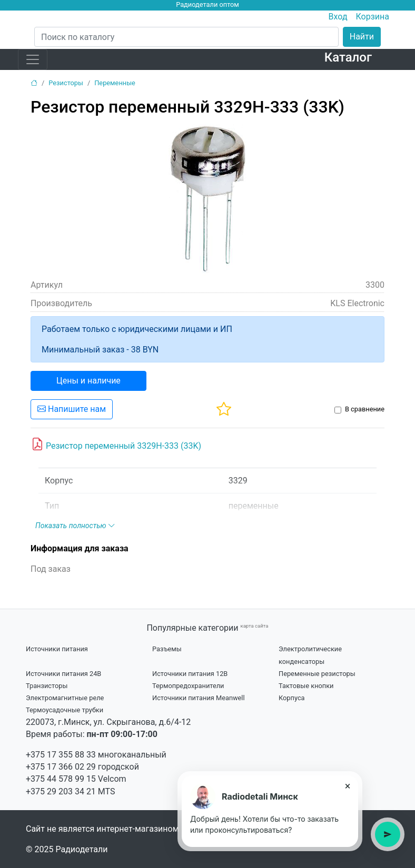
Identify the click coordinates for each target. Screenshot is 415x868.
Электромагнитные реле (65, 698)
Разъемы (167, 649)
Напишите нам (72, 409)
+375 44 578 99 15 (61, 779)
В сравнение (365, 409)
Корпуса (292, 698)
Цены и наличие (88, 381)
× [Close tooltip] (348, 786)
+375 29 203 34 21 (61, 791)
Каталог (348, 57)
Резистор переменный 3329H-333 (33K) (116, 445)
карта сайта (254, 626)
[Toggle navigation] (33, 59)
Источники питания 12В (190, 674)
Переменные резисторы (317, 674)
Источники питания (57, 649)
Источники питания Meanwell (199, 698)
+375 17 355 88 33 (61, 755)
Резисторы (66, 83)
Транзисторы (47, 686)
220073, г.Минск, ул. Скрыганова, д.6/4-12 (108, 722)
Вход (338, 17)
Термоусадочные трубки (65, 710)
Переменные (115, 83)
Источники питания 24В (63, 674)
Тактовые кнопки (306, 686)
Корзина (373, 17)
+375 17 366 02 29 (61, 767)
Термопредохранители (188, 686)
